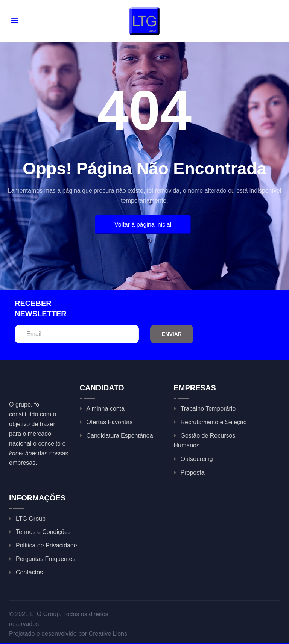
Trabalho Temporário (208, 409)
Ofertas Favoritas (110, 422)
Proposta (193, 472)
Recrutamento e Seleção (214, 422)
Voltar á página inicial (143, 224)
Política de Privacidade (46, 545)
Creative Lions (108, 634)
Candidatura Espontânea (120, 436)
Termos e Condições (43, 532)
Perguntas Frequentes (46, 559)
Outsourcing (197, 459)
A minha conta (106, 409)
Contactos (29, 572)
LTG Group (31, 519)
